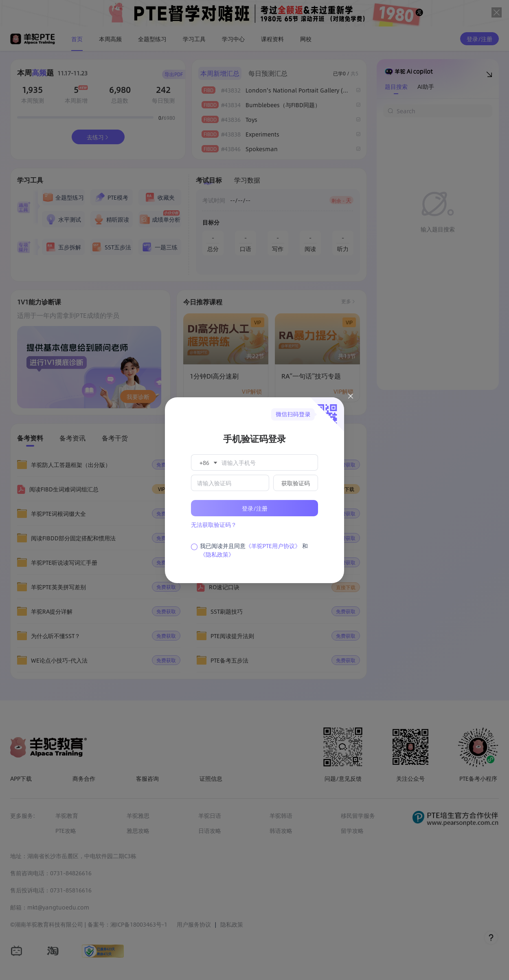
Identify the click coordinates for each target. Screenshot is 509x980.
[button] (208, 462)
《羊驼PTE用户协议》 (273, 546)
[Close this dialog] (351, 397)
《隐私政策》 (217, 554)
